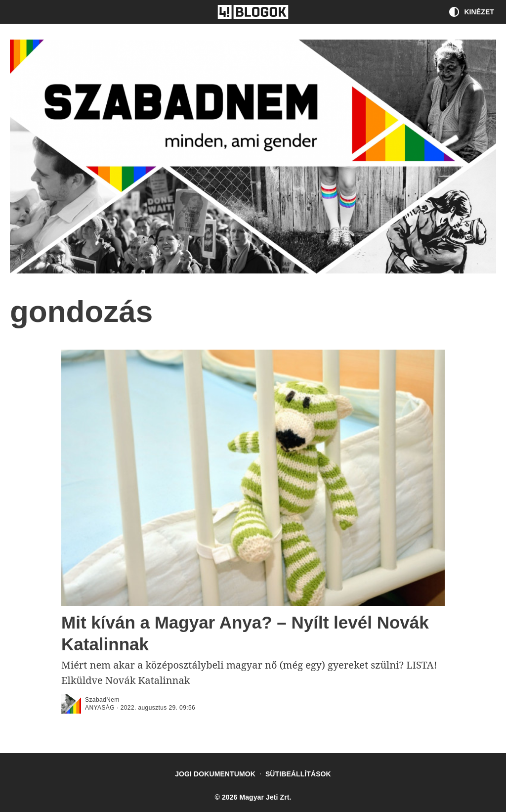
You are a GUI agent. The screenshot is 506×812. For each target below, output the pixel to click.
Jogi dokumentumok (215, 774)
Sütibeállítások (298, 774)
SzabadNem (102, 700)
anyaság (100, 708)
